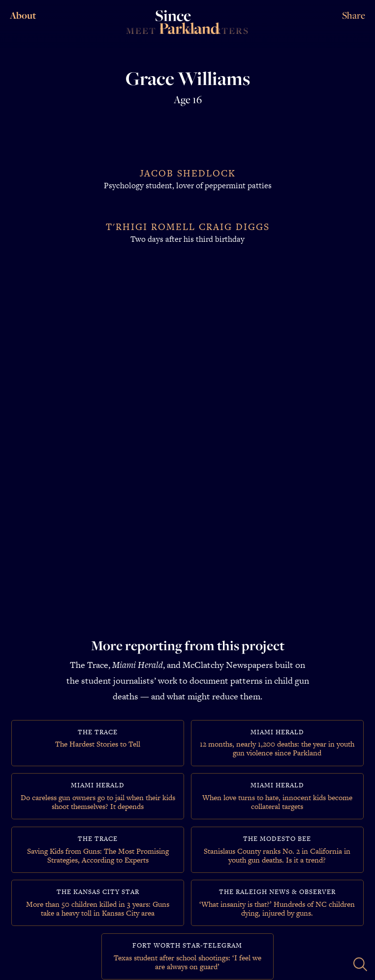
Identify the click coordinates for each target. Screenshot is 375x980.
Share (354, 15)
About (22, 15)
